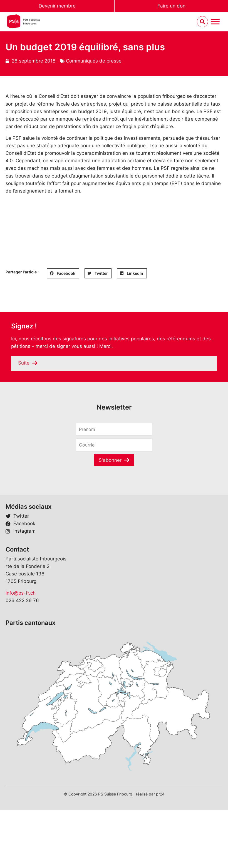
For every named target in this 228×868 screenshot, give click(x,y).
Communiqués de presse (94, 61)
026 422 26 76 (22, 600)
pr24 (160, 794)
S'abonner (110, 460)
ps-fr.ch (27, 593)
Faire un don (171, 6)
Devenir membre (57, 6)
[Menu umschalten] (215, 22)
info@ (12, 593)
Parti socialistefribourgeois (32, 22)
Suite (24, 363)
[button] (63, 273)
